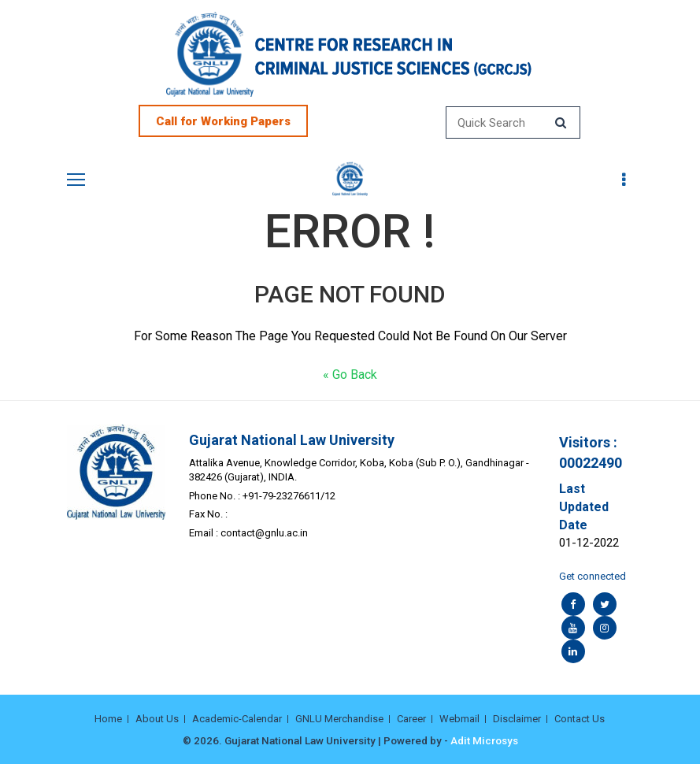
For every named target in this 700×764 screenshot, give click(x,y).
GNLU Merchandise (339, 719)
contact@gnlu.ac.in (264, 533)
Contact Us (580, 719)
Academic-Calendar (237, 719)
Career (411, 719)
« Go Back (350, 375)
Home (108, 719)
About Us (157, 719)
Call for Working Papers (223, 121)
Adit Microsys (484, 740)
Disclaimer (517, 719)
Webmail (459, 719)
